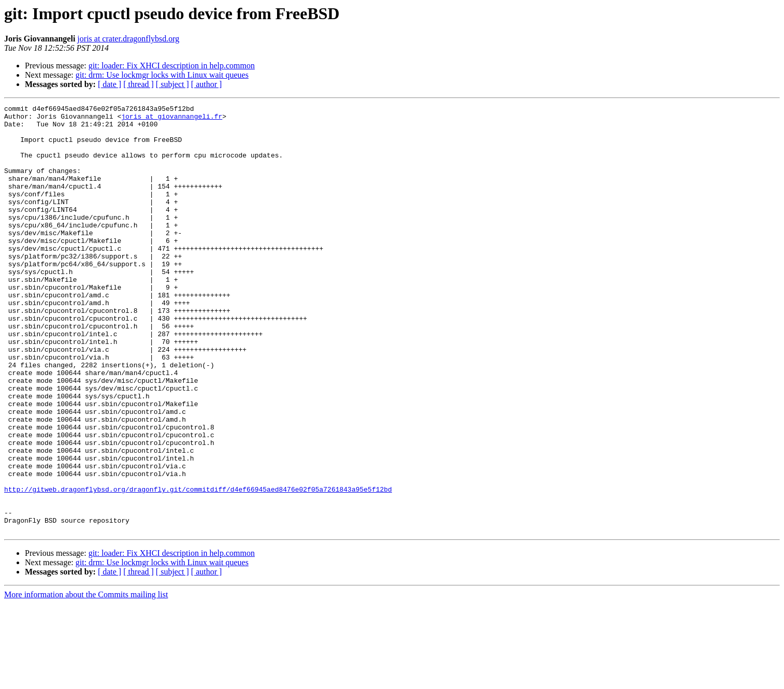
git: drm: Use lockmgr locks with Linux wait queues (162, 75)
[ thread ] (139, 84)
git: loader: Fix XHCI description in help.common (172, 66)
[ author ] (207, 84)
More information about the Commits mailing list (86, 680)
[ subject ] (172, 84)
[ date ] (110, 84)
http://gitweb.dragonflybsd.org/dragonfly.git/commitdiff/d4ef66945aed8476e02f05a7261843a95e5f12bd (198, 567)
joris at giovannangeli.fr (172, 119)
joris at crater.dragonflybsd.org (128, 39)
